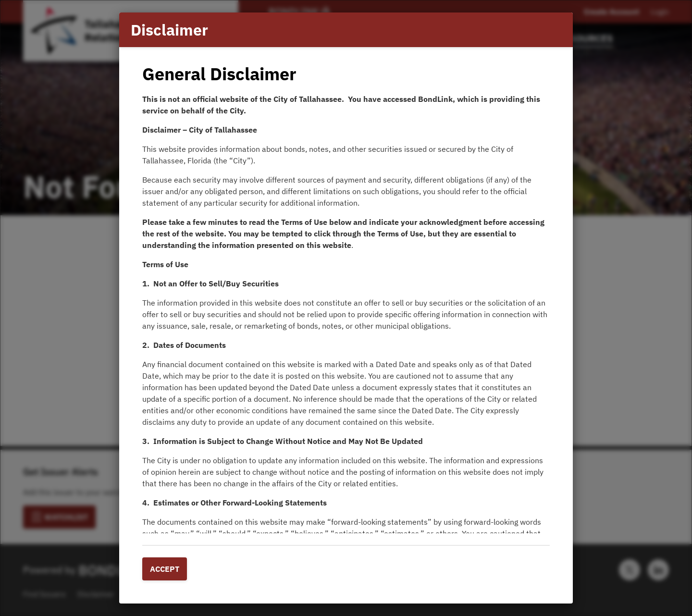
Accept (165, 569)
